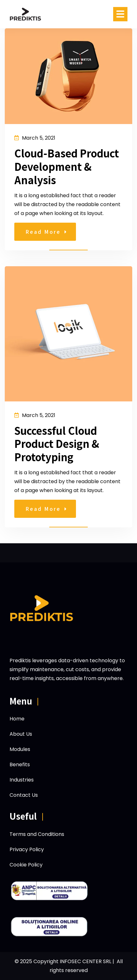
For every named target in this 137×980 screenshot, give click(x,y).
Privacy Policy (27, 849)
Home (17, 719)
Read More (46, 232)
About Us (21, 734)
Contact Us (24, 795)
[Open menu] (120, 14)
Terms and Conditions (37, 834)
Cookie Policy (26, 865)
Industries (22, 780)
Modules (20, 749)
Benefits (20, 765)
